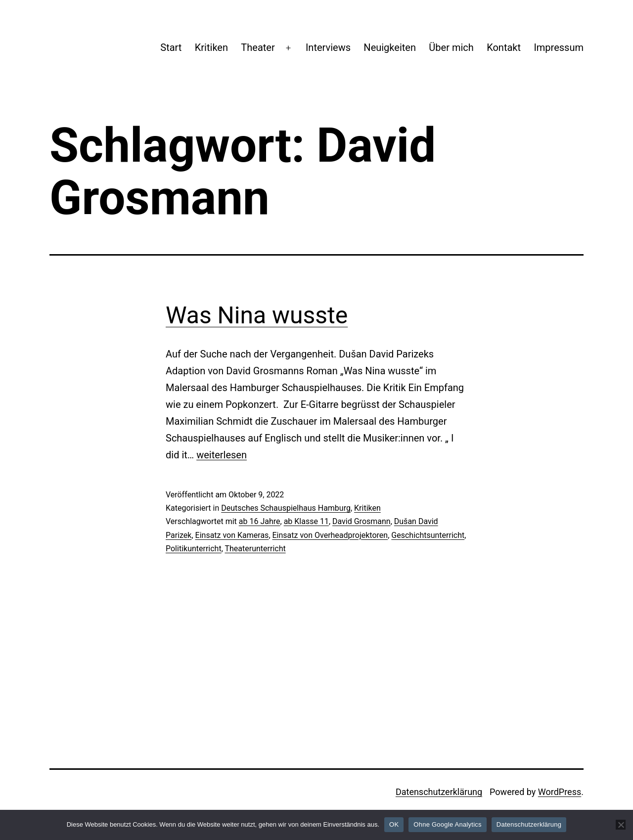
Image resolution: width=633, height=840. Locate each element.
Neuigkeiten (390, 47)
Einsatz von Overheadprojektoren (330, 535)
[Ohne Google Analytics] (621, 825)
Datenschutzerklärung (439, 792)
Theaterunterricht (255, 549)
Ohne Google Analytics (448, 824)
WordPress (560, 792)
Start (171, 47)
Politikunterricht (194, 549)
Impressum (559, 47)
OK (394, 824)
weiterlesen (222, 455)
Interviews (328, 47)
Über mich (451, 47)
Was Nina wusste (257, 315)
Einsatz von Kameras (232, 535)
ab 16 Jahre (260, 521)
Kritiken (211, 47)
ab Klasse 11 (306, 521)
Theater (258, 47)
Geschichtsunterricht (428, 535)
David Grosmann (362, 521)
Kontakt (504, 47)
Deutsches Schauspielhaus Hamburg (286, 508)
